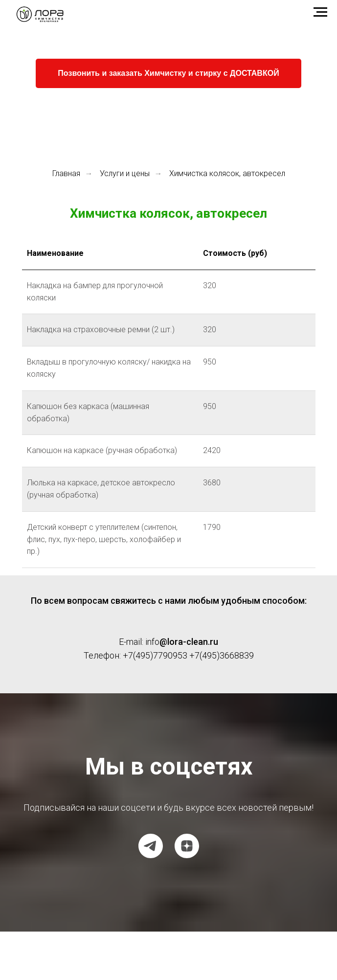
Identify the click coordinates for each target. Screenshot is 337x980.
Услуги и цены (125, 173)
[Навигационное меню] (320, 12)
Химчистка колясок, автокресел (227, 173)
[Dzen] (187, 846)
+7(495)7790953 (155, 655)
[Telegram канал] (151, 846)
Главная (66, 173)
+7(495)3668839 (222, 655)
